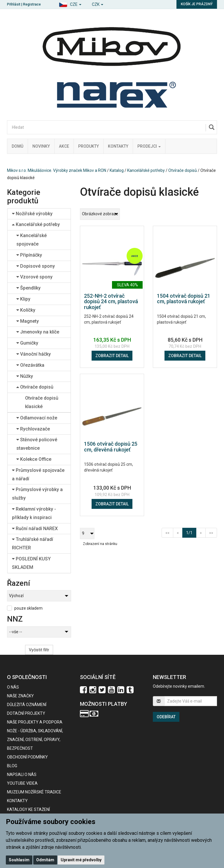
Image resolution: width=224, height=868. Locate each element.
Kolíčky (26, 310)
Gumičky (27, 343)
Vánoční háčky (34, 354)
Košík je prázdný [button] (197, 4)
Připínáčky (29, 255)
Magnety (28, 321)
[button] (70, 4)
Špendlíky (28, 288)
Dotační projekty (26, 713)
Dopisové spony (36, 266)
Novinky (41, 146)
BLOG (12, 766)
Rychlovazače (33, 429)
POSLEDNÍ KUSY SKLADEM (31, 563)
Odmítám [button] (45, 860)
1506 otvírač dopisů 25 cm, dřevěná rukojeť (111, 447)
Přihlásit (14, 4)
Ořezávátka (30, 365)
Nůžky (25, 376)
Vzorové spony (34, 277)
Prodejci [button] (149, 146)
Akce (64, 146)
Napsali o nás (22, 775)
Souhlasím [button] (19, 860)
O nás (13, 687)
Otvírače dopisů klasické (42, 402)
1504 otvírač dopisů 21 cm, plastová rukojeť (184, 299)
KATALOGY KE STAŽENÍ (28, 809)
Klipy (23, 299)
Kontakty (118, 146)
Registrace (32, 4)
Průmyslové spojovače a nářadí (38, 474)
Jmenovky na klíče (38, 332)
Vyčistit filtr (39, 650)
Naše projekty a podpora (35, 722)
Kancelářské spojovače (32, 240)
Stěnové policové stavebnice (37, 444)
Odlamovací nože (37, 418)
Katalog (117, 170)
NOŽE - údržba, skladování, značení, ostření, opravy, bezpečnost (35, 740)
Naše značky (20, 696)
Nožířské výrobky (32, 214)
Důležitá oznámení (27, 705)
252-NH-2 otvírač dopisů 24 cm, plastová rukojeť (111, 302)
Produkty (89, 146)
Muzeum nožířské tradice (34, 792)
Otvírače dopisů (183, 170)
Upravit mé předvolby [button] (81, 860)
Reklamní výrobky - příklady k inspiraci (34, 513)
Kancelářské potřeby (146, 170)
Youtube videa (22, 783)
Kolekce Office (34, 459)
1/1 (191, 532)
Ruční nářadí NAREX (35, 529)
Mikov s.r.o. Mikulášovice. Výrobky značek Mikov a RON (57, 170)
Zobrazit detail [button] (112, 356)
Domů (17, 146)
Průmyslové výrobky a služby (37, 494)
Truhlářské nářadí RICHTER (33, 544)
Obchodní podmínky (27, 757)
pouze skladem (28, 608)
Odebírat (166, 717)
